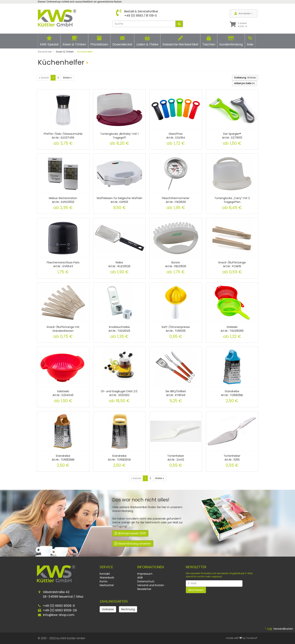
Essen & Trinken (74, 41)
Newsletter (144, 589)
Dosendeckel (122, 41)
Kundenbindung (231, 41)
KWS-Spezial (49, 41)
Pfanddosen (99, 41)
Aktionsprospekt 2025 (130, 533)
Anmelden (244, 13)
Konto (104, 581)
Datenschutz (146, 581)
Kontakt (105, 574)
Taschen (209, 41)
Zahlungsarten (114, 601)
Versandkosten (283, 629)
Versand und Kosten (151, 585)
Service (106, 567)
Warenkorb (107, 578)
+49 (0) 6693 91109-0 (59, 606)
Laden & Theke (147, 41)
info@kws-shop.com (59, 615)
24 (244, 83)
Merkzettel (107, 585)
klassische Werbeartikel (180, 41)
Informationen (151, 567)
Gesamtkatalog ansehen (133, 544)
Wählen (245, 78)
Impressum (145, 574)
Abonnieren (196, 590)
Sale (250, 41)
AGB (140, 578)
